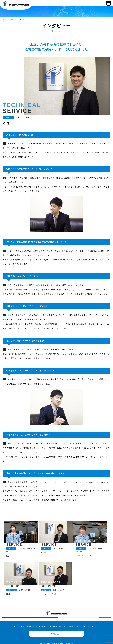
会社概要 (22, 625)
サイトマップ (96, 625)
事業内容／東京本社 (34, 625)
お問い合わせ (56, 632)
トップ (15, 625)
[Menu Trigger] (109, 3)
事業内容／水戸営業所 (50, 625)
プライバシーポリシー (82, 625)
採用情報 (70, 625)
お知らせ (62, 625)
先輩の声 (11, 20)
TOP (4, 20)
